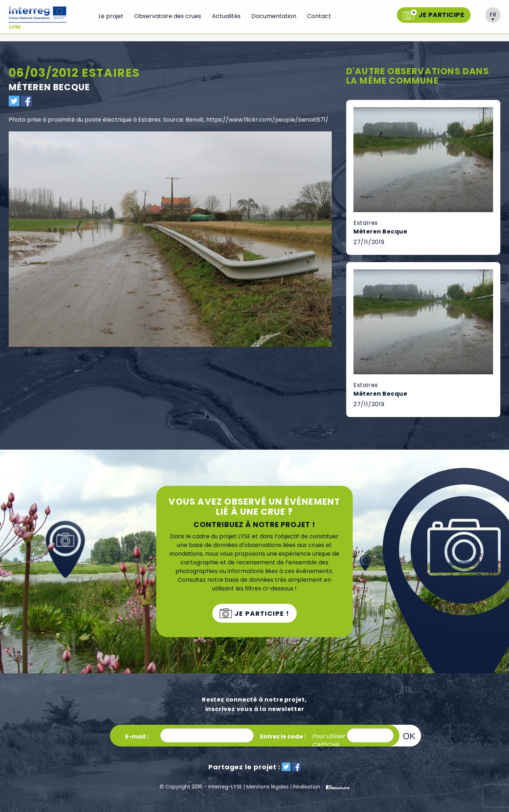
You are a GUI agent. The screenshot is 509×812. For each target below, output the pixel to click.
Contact (319, 16)
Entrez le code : (283, 737)
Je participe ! (261, 613)
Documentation (274, 16)
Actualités (226, 16)
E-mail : (137, 737)
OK (409, 736)
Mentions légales (268, 787)
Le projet (111, 16)
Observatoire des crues (168, 16)
